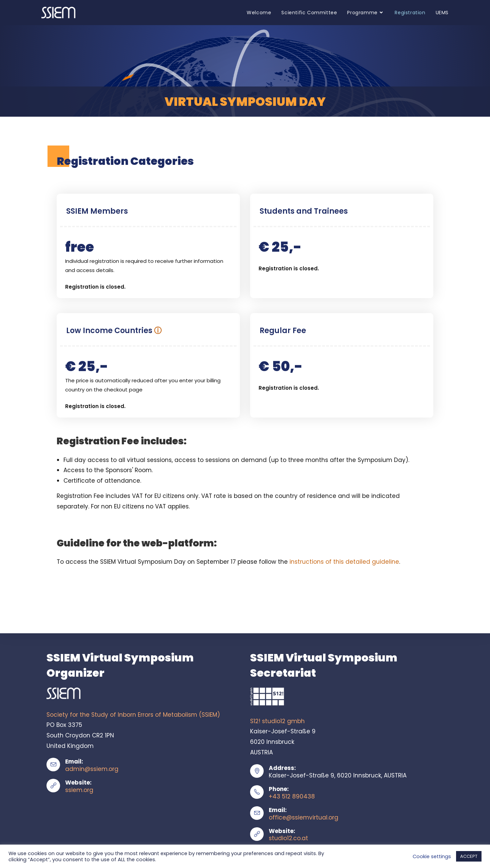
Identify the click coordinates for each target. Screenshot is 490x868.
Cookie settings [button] (432, 856)
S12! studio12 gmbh (277, 721)
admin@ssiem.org (92, 769)
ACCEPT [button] (469, 856)
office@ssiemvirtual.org (304, 817)
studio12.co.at (288, 838)
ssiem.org (79, 790)
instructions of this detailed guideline (344, 562)
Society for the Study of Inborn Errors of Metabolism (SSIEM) (133, 715)
